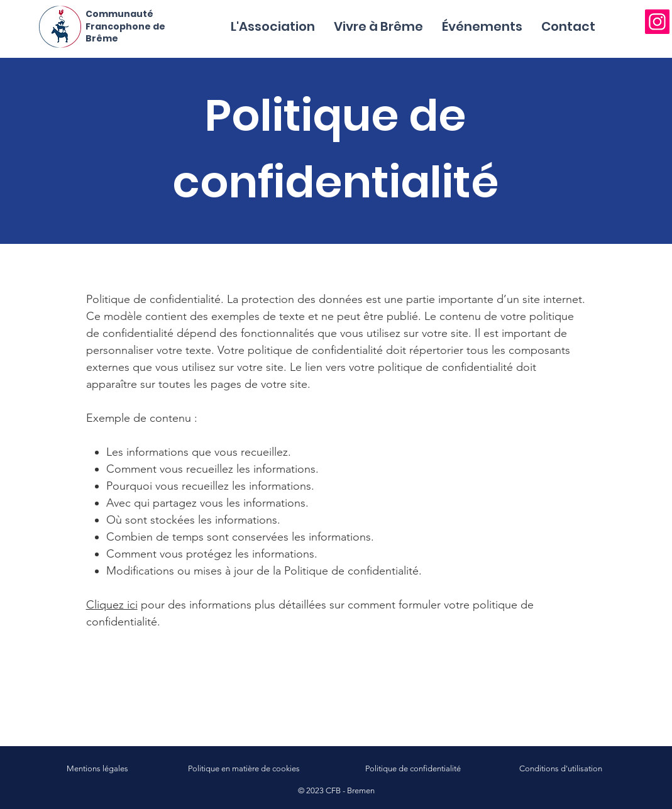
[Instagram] (657, 22)
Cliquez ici (112, 605)
